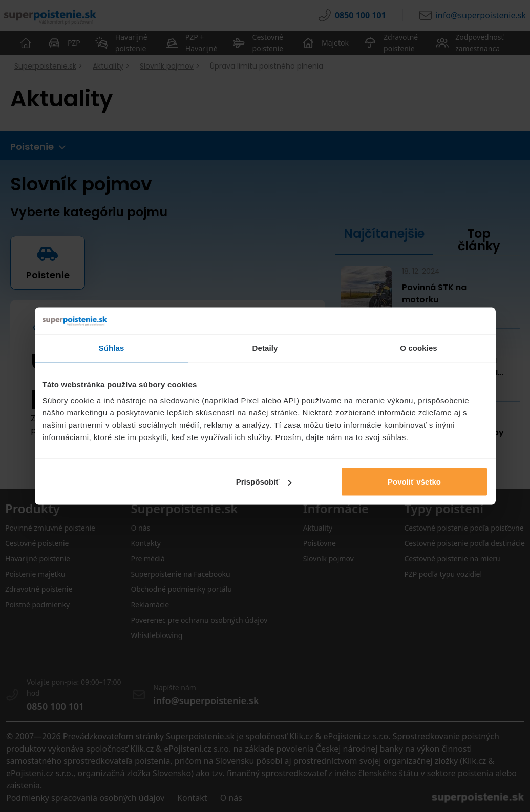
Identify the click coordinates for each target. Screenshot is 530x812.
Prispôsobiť (264, 482)
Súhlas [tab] (112, 348)
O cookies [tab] (419, 348)
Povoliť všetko (414, 482)
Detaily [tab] (265, 348)
